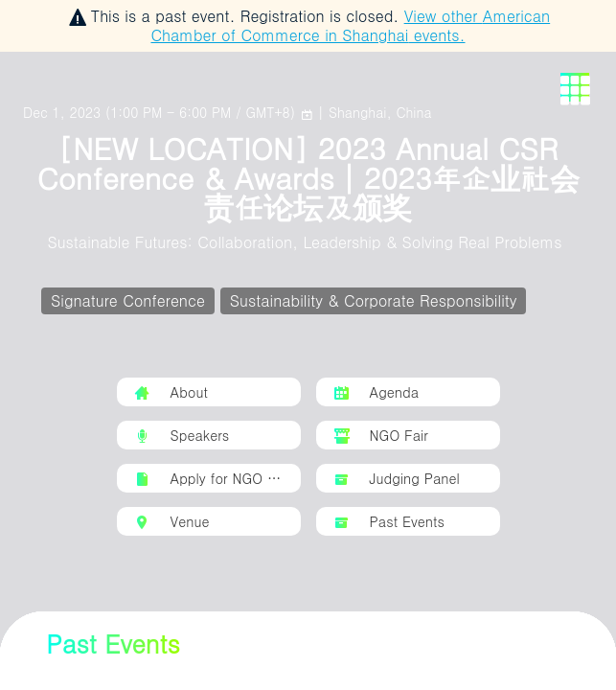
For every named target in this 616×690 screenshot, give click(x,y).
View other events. (350, 25)
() (161, 112)
